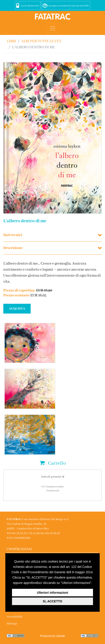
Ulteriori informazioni (52, 593)
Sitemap (12, 624)
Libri (12, 41)
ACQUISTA (17, 309)
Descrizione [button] (13, 248)
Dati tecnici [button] (13, 235)
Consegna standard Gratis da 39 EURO (68, 6)
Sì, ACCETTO (53, 601)
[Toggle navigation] (53, 28)
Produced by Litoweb (52, 636)
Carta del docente (30, 6)
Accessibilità (15, 617)
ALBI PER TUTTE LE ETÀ (41, 41)
